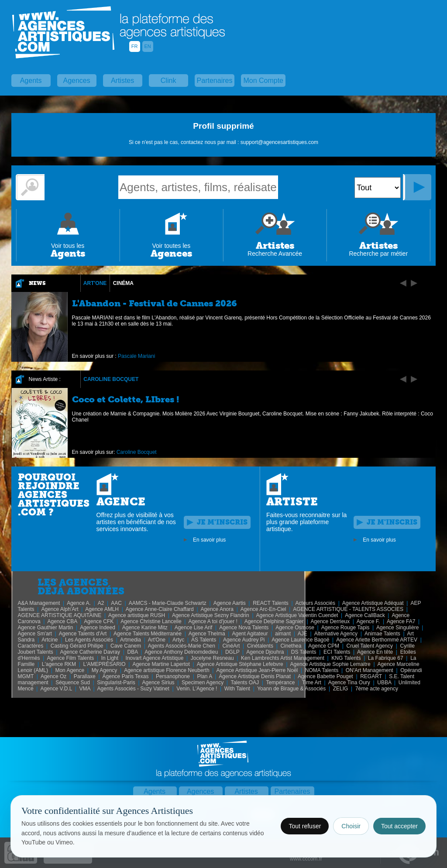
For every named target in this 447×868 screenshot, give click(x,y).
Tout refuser (305, 826)
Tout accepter (399, 826)
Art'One (95, 283)
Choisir (351, 826)
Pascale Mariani (136, 356)
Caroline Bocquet (111, 379)
